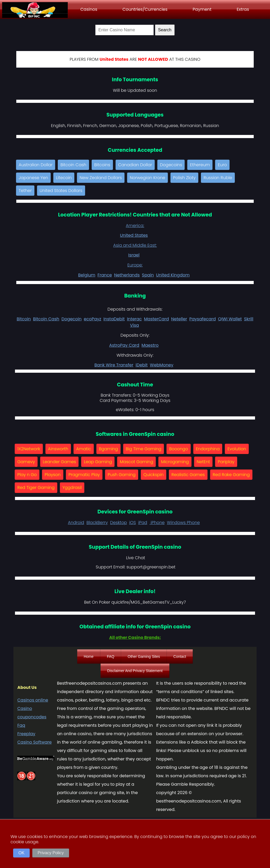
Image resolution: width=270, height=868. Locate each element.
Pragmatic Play (84, 475)
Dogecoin (71, 319)
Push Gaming (122, 475)
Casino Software (35, 742)
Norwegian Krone (147, 178)
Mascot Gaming (136, 462)
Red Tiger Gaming (36, 488)
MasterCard (156, 319)
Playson (53, 475)
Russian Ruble (218, 178)
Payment (202, 9)
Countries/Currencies (145, 9)
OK (21, 853)
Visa (134, 325)
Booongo (179, 449)
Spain (148, 275)
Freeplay (26, 734)
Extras (243, 9)
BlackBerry (97, 523)
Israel (134, 255)
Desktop (118, 523)
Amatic (84, 449)
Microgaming (175, 462)
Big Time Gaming (144, 449)
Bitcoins (102, 165)
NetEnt (203, 462)
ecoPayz (92, 319)
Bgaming (108, 449)
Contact (180, 657)
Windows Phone (183, 523)
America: (135, 226)
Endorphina (208, 449)
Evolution (237, 449)
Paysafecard (203, 319)
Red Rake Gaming (231, 475)
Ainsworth (58, 449)
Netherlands (127, 275)
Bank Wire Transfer (114, 365)
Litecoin (64, 178)
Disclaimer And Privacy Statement (135, 671)
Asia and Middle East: (135, 245)
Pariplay (226, 462)
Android (76, 523)
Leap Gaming (98, 462)
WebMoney (162, 365)
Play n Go (27, 475)
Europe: (135, 265)
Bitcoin (24, 319)
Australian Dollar (36, 165)
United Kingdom (173, 275)
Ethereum (200, 165)
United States (134, 235)
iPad (143, 523)
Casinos (89, 9)
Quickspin (154, 475)
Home (89, 657)
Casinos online (33, 700)
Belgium (87, 275)
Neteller (179, 319)
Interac (134, 319)
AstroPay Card (124, 345)
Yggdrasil (72, 488)
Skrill (249, 319)
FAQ (111, 657)
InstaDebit (114, 319)
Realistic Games (188, 475)
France (105, 275)
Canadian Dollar (135, 165)
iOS (133, 523)
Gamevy (26, 462)
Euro (222, 165)
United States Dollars (61, 191)
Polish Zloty (184, 178)
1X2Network (29, 449)
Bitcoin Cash (73, 165)
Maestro (150, 345)
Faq (21, 725)
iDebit (142, 365)
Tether (25, 191)
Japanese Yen (33, 178)
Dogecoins (171, 165)
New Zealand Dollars (101, 178)
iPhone (157, 523)
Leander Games (59, 462)
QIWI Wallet (230, 319)
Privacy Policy (51, 853)
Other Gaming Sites (144, 657)
